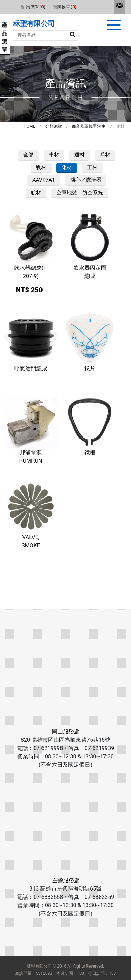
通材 (79, 155)
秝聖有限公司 (34, 23)
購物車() (67, 7)
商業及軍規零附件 (88, 126)
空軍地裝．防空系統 (80, 193)
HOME (29, 126)
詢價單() (36, 7)
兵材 (105, 155)
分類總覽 (54, 126)
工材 (92, 167)
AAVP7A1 (44, 180)
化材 (67, 167)
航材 (36, 193)
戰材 (41, 167)
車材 (54, 155)
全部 (28, 155)
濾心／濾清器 (86, 180)
